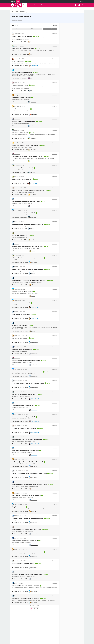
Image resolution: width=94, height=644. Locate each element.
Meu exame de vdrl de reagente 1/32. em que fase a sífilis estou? (29, 280)
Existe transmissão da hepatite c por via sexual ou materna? (28, 224)
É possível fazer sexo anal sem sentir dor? (23, 406)
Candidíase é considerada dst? (20, 133)
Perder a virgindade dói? (18, 61)
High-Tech (13, 1)
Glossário (62, 5)
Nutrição (40, 5)
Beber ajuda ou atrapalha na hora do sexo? (23, 563)
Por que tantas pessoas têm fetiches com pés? (24, 428)
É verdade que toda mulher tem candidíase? (23, 213)
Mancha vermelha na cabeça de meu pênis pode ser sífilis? (27, 247)
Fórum (24, 5)
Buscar (55, 25)
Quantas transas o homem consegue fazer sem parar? (26, 496)
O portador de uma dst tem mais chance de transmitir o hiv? (28, 552)
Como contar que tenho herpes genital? (22, 292)
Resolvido (50, 29)
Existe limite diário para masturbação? (22, 179)
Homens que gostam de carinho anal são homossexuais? (27, 574)
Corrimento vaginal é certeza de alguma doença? (25, 541)
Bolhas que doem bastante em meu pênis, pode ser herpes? (28, 258)
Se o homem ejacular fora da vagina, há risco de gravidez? (27, 462)
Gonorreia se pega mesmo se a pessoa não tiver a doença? (27, 157)
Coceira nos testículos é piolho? (20, 85)
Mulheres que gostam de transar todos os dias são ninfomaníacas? (29, 484)
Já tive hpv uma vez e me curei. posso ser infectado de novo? (28, 190)
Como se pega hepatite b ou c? (20, 235)
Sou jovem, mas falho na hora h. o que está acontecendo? (27, 372)
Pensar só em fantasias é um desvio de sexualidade (25, 586)
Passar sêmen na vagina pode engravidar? (23, 49)
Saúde (18, 1)
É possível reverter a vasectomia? (21, 109)
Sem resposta (34, 29)
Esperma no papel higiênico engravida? (22, 36)
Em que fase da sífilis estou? (19, 326)
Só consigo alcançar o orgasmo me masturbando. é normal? (28, 518)
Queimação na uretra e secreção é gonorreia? (24, 394)
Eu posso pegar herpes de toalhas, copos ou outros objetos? (28, 269)
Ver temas (20, 20)
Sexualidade (54, 5)
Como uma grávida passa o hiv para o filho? (23, 417)
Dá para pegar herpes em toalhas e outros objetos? (25, 145)
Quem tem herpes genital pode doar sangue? (24, 122)
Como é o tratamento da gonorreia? (21, 98)
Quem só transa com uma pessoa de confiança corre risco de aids (29, 473)
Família (34, 5)
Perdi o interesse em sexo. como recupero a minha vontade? (28, 383)
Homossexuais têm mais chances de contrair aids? (25, 451)
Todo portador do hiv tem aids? (20, 338)
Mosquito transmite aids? (18, 507)
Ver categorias (15, 20)
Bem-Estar (47, 5)
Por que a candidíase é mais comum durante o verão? (26, 202)
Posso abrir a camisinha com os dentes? (22, 168)
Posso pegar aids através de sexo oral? (22, 349)
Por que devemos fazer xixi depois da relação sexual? (26, 361)
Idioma (82, 1)
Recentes (19, 29)
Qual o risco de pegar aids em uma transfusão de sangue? (27, 439)
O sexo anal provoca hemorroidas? (21, 314)
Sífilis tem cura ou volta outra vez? (21, 303)
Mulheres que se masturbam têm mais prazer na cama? (27, 529)
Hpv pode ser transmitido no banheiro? (22, 73)
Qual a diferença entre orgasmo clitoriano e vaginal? (26, 598)
